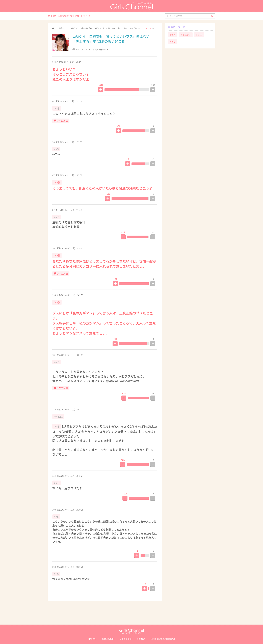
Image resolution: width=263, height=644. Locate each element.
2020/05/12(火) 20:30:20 (72, 567)
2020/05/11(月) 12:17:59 (71, 210)
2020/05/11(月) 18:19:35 (72, 510)
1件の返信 (61, 121)
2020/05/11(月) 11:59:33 (71, 142)
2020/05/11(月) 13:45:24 (72, 476)
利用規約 (141, 639)
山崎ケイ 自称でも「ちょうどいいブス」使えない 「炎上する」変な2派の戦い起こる (113, 39)
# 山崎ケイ (186, 35)
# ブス (173, 35)
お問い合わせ (108, 639)
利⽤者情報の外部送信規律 (163, 639)
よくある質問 (125, 639)
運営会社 (92, 639)
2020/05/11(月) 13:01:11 (72, 355)
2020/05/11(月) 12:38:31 (72, 248)
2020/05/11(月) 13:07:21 (72, 409)
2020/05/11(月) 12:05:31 (71, 175)
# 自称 (173, 41)
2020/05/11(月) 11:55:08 (71, 101)
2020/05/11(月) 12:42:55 (72, 295)
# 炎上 (199, 35)
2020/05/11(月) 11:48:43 (70, 62)
